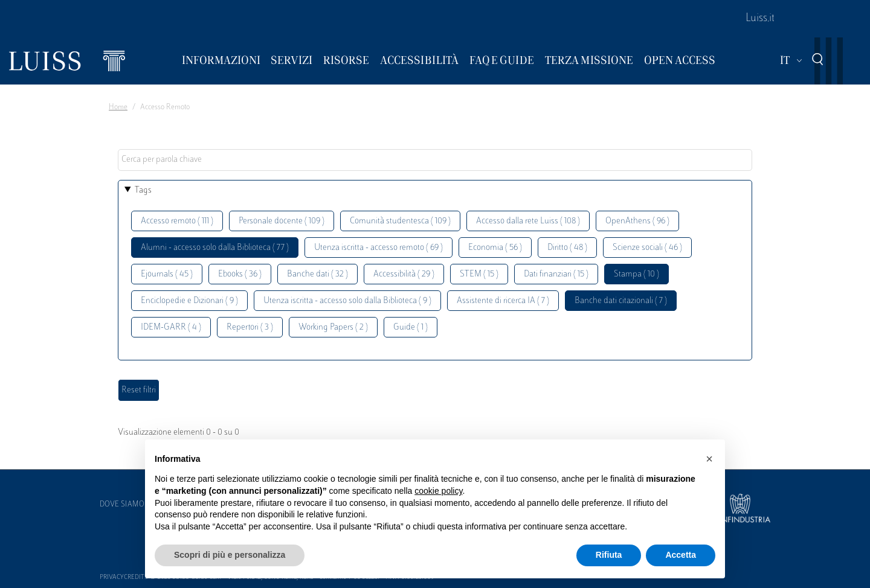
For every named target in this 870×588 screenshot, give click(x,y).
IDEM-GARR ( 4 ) (171, 328)
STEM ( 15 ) (479, 274)
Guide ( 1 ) (411, 328)
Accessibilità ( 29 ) (404, 274)
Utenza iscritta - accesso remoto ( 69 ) (379, 248)
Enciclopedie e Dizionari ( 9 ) (189, 301)
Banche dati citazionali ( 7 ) (621, 301)
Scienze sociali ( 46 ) (647, 248)
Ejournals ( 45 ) (167, 274)
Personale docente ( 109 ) (282, 221)
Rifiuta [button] (609, 555)
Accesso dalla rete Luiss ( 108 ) (528, 221)
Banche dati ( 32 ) (317, 274)
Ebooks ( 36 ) (240, 274)
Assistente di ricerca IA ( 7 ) (503, 301)
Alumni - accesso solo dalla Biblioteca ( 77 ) (215, 248)
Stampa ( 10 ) (636, 274)
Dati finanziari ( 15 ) (556, 274)
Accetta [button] (681, 555)
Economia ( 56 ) (495, 248)
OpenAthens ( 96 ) (637, 221)
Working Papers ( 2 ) (333, 328)
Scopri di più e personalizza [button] (230, 555)
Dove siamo (122, 505)
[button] (709, 459)
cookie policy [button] (438, 491)
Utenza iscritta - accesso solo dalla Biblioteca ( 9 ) (347, 301)
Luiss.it (760, 19)
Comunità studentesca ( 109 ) (400, 221)
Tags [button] (143, 190)
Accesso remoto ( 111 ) (177, 221)
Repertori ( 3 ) (250, 328)
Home (118, 107)
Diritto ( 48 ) (567, 248)
